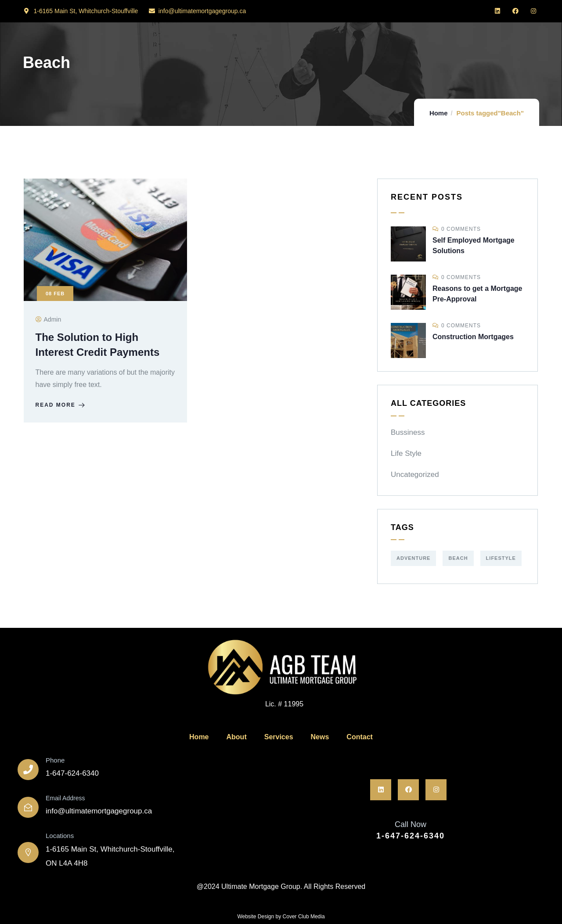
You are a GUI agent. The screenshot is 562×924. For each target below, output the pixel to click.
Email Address (65, 798)
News (320, 737)
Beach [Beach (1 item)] (458, 558)
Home (439, 113)
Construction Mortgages (473, 337)
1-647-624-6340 (411, 836)
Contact (360, 737)
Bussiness (408, 432)
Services (279, 737)
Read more (62, 408)
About (237, 737)
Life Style (406, 453)
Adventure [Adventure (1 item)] (413, 558)
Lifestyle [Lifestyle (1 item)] (501, 558)
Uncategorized (415, 475)
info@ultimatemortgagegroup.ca (99, 811)
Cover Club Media (304, 917)
